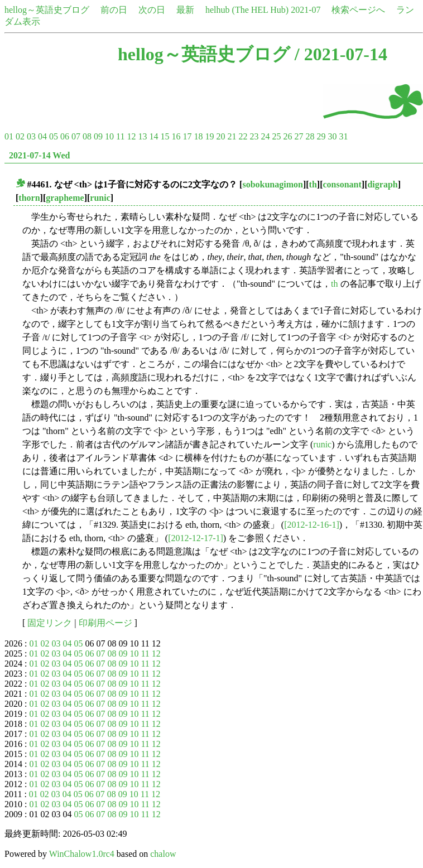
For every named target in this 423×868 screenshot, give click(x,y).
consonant (342, 184)
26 (287, 136)
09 (98, 136)
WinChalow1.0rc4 (82, 854)
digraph (382, 184)
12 (131, 136)
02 (20, 136)
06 (65, 136)
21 (232, 136)
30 (332, 136)
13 (142, 136)
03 (31, 136)
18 (198, 136)
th (313, 184)
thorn (29, 198)
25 (276, 136)
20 (220, 136)
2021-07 (306, 10)
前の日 (114, 10)
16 (176, 136)
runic (100, 198)
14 (153, 136)
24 (265, 136)
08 (87, 136)
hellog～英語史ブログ (47, 10)
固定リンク (50, 623)
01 (9, 136)
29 (321, 136)
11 (120, 136)
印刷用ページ (105, 623)
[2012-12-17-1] (196, 538)
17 (187, 136)
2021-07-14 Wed (39, 155)
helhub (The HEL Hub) (247, 10)
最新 (185, 10)
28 (310, 136)
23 (254, 136)
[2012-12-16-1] (312, 525)
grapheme (65, 198)
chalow (163, 854)
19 (209, 136)
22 (243, 136)
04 (42, 136)
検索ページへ (358, 10)
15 (165, 136)
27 (299, 136)
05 (54, 136)
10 (109, 136)
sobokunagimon (273, 184)
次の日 (152, 10)
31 (343, 136)
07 (76, 136)
